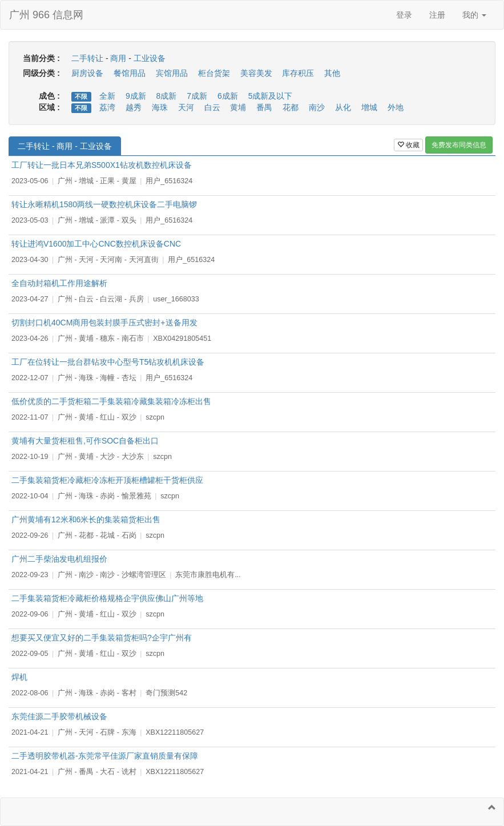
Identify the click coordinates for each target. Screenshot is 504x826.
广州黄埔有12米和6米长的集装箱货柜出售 (86, 519)
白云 (212, 107)
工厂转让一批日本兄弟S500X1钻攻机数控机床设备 (102, 165)
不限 (81, 96)
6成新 (228, 96)
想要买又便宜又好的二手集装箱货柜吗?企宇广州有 (102, 638)
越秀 (134, 107)
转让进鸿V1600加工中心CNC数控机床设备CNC (96, 244)
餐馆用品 (130, 73)
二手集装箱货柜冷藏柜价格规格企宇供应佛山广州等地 (107, 598)
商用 (118, 58)
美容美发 (256, 73)
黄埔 (238, 107)
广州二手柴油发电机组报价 (59, 559)
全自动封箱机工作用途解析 (59, 283)
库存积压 (298, 73)
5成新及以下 (271, 96)
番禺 (264, 107)
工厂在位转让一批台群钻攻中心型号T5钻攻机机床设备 (108, 362)
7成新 (197, 96)
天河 (186, 107)
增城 (369, 107)
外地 (396, 107)
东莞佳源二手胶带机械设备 (59, 716)
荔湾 (107, 107)
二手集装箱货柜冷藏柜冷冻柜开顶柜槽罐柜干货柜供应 (107, 480)
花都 (291, 107)
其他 (332, 73)
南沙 (317, 107)
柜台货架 (214, 73)
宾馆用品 (172, 73)
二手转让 (87, 58)
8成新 (167, 96)
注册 (437, 15)
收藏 (408, 145)
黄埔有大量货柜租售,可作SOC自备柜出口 (85, 441)
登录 (404, 15)
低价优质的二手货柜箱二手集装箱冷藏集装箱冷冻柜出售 (111, 401)
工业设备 (150, 58)
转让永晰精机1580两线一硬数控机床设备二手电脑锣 (104, 204)
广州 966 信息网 (46, 15)
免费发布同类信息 (459, 145)
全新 (107, 96)
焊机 (19, 677)
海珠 (160, 107)
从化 (343, 107)
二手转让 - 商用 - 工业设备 (65, 146)
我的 (474, 15)
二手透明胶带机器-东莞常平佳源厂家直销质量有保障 (105, 756)
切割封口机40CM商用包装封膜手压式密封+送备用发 (104, 323)
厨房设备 (87, 73)
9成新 (136, 96)
